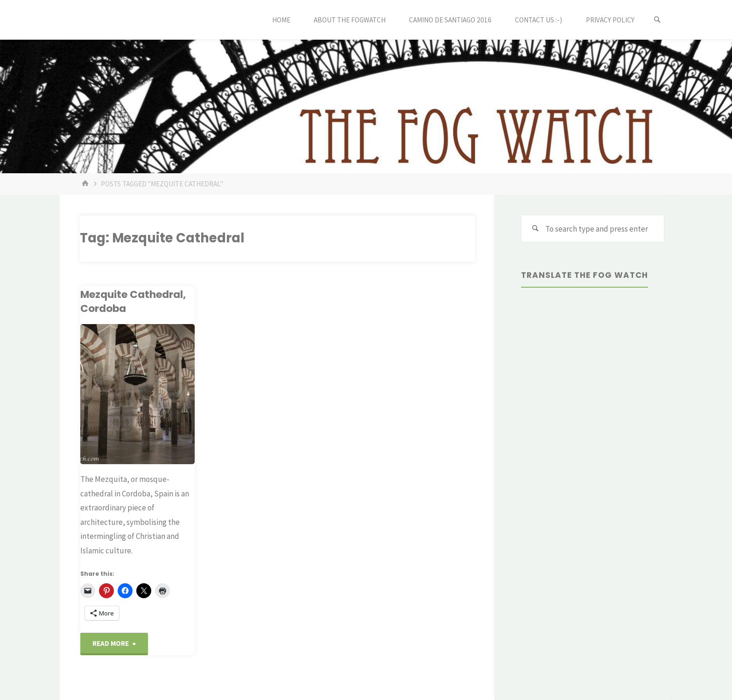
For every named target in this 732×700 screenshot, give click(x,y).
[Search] (657, 20)
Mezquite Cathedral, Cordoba (133, 301)
